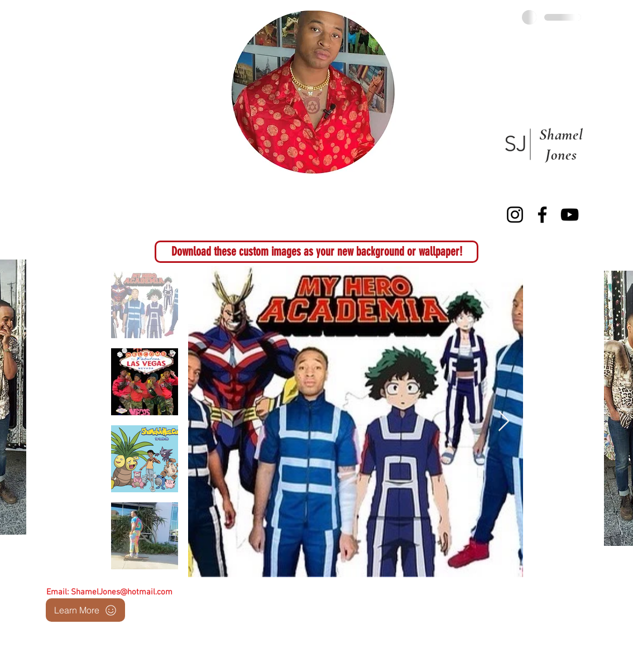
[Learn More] (85, 610)
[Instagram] (515, 215)
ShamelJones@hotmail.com (122, 592)
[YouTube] (570, 215)
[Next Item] (504, 422)
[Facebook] (542, 215)
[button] (317, 252)
